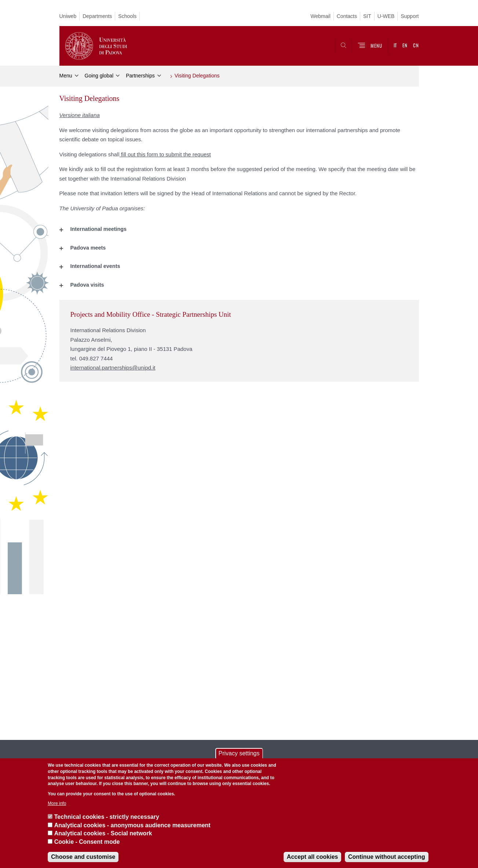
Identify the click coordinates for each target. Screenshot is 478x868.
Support (410, 16)
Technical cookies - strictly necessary (107, 817)
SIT (367, 16)
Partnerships (140, 76)
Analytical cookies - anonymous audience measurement (132, 825)
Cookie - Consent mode (87, 842)
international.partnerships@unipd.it (113, 368)
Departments (97, 16)
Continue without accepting (387, 857)
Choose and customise (83, 857)
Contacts (347, 16)
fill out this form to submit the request (165, 154)
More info (57, 803)
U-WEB (386, 16)
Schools (127, 16)
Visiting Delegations (197, 76)
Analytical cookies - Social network (103, 833)
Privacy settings (239, 753)
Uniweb (68, 16)
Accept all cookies (313, 857)
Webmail (321, 16)
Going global (99, 76)
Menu (66, 76)
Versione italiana (80, 115)
